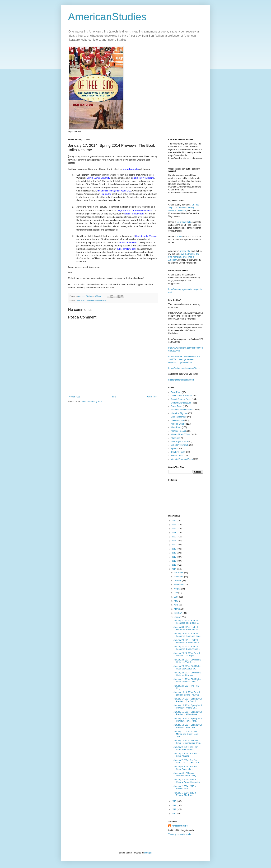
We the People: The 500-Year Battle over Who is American (184, 257)
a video (178, 237)
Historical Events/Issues (182, 410)
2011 (174, 809)
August (178, 589)
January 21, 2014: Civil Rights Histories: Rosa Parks (187, 681)
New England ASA (179, 442)
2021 (174, 541)
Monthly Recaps (178, 431)
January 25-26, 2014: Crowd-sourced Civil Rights (187, 654)
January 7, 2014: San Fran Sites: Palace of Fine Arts (186, 761)
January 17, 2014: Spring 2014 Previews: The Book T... (188, 700)
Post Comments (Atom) (92, 402)
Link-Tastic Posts (179, 417)
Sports (174, 449)
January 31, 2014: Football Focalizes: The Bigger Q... (187, 622)
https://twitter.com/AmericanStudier (184, 368)
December (179, 573)
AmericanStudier (180, 826)
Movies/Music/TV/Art (180, 434)
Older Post (152, 397)
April (176, 605)
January (178, 617)
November (179, 577)
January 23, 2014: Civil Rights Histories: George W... (187, 667)
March (177, 609)
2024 (174, 529)
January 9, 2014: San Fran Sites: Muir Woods (186, 748)
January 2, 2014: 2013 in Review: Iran (185, 787)
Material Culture (178, 424)
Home (114, 397)
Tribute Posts (177, 456)
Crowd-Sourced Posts (181, 399)
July (176, 593)
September (179, 585)
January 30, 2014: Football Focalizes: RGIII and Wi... (187, 628)
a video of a (185, 251)
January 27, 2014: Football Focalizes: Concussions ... (187, 648)
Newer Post (74, 397)
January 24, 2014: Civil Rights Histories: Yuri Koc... (187, 661)
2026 (174, 520)
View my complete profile (180, 834)
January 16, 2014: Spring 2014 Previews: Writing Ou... (188, 707)
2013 (174, 801)
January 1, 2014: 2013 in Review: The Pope (185, 794)
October (178, 581)
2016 (174, 561)
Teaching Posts (178, 452)
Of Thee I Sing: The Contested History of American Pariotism (184, 208)
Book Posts (81, 300)
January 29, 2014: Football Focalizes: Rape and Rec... (187, 635)
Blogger (148, 853)
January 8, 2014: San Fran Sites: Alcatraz (186, 755)
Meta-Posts (176, 427)
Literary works (177, 420)
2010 (174, 814)
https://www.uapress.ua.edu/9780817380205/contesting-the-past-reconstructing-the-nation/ (185, 359)
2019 (174, 549)
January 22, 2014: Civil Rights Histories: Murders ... (187, 674)
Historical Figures (179, 413)
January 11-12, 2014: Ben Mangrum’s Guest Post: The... (186, 734)
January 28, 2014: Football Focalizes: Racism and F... (187, 641)
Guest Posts (177, 406)
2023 (174, 533)
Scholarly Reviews (179, 445)
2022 (174, 537)
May (176, 601)
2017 (174, 557)
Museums (175, 438)
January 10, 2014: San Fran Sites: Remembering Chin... (188, 742)
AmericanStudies (107, 17)
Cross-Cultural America (182, 396)
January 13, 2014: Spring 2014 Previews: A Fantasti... (188, 726)
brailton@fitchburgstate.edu (181, 380)
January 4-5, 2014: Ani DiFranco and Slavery (185, 774)
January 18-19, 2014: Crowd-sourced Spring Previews (187, 693)
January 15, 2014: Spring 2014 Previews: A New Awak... (188, 713)
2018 (174, 553)
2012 (174, 805)
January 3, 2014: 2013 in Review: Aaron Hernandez (187, 781)
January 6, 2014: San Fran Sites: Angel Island (186, 768)
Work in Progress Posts (96, 300)
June (177, 597)
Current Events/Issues (181, 403)
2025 (174, 525)
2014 (174, 569)
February (178, 613)
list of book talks (184, 222)
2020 (174, 545)
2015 (174, 565)
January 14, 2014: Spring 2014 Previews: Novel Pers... (188, 720)
